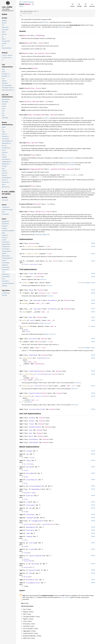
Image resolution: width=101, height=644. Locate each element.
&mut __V (35, 400)
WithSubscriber (32, 580)
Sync (31, 433)
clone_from (26, 283)
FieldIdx (62, 169)
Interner (26, 559)
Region (25, 53)
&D (47, 261)
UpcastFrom (27, 567)
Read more (44, 279)
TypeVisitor (39, 396)
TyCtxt (55, 261)
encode (24, 312)
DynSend (32, 418)
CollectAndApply (35, 486)
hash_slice (26, 326)
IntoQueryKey (31, 518)
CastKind (27, 101)
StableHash (33, 355)
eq (23, 342)
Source (21, 6)
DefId (35, 68)
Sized (26, 264)
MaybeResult (31, 527)
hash (24, 320)
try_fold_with (27, 374)
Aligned (29, 451)
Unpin (31, 436)
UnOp (28, 143)
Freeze (31, 424)
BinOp (29, 115)
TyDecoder (37, 300)
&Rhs (37, 348)
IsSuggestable (37, 521)
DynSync (32, 421)
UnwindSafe (34, 442)
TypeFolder (38, 386)
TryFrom (32, 543)
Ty (46, 101)
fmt (23, 293)
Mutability (40, 212)
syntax (32, 2)
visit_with (26, 396)
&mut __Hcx (32, 362)
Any (28, 454)
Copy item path (33, 4)
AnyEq (28, 460)
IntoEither (31, 515)
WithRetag (40, 35)
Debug (31, 290)
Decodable (52, 300)
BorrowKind (39, 53)
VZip (31, 573)
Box (35, 115)
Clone (31, 274)
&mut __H (50, 320)
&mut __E (45, 312)
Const (41, 43)
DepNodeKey (36, 489)
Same (28, 533)
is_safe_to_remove (32, 246)
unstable (87, 283)
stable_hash (26, 358)
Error (40, 380)
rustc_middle (23, 2)
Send (31, 430)
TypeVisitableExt (36, 556)
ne (23, 348)
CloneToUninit (32, 480)
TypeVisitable (35, 393)
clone (24, 277)
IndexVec (54, 169)
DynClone (30, 496)
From (28, 502)
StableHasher (39, 364)
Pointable (30, 530)
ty (26, 261)
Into (31, 508)
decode (24, 303)
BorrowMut (30, 473)
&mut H (53, 326)
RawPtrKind (30, 88)
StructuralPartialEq (37, 409)
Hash (31, 317)
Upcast (34, 564)
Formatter (42, 293)
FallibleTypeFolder (44, 374)
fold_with (26, 386)
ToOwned (29, 536)
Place (48, 53)
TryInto (32, 549)
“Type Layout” (65, 597)
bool (49, 246)
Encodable (52, 309)
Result (55, 293)
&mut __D (39, 303)
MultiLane (27, 577)
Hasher (32, 320)
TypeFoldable (34, 371)
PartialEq (33, 339)
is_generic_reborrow (33, 254)
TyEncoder (37, 309)
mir (29, 2)
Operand (26, 35)
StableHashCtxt (43, 358)
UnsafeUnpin (34, 439)
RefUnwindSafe (35, 427)
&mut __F (34, 378)
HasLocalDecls (34, 264)
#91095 (72, 163)
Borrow (29, 467)
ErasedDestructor (33, 583)
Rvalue (31, 243)
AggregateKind (37, 169)
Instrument (31, 505)
